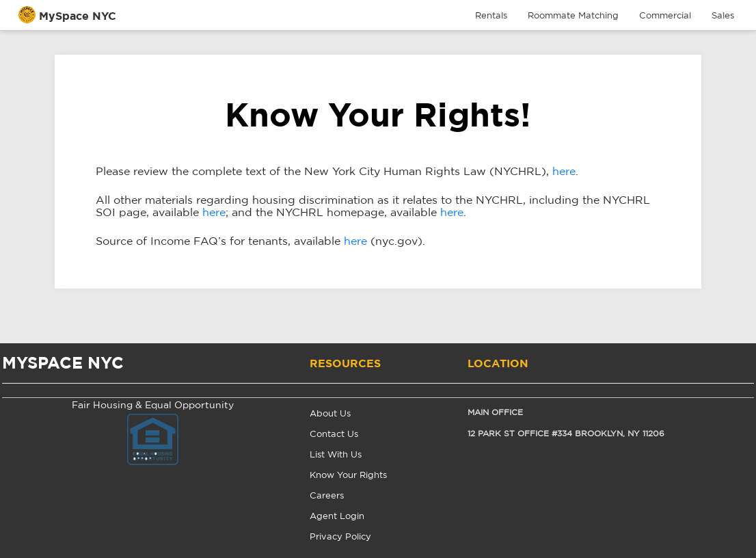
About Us (330, 414)
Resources (345, 364)
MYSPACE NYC (63, 364)
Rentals (491, 16)
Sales (723, 16)
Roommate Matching (573, 16)
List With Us (336, 455)
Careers (327, 496)
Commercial (665, 16)
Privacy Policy (340, 537)
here (564, 172)
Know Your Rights (348, 476)
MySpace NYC (78, 16)
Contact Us (334, 435)
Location (498, 364)
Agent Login (337, 517)
